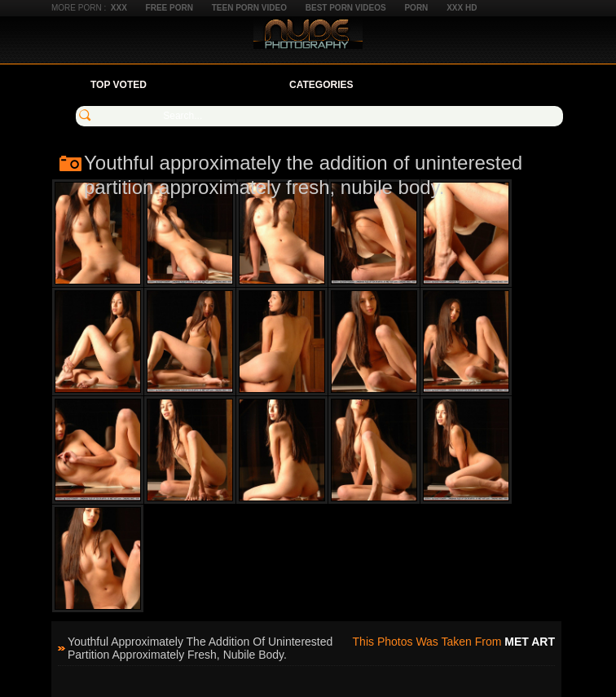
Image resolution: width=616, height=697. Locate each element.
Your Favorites (218, 85)
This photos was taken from (454, 642)
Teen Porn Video (249, 8)
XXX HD (462, 8)
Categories (321, 85)
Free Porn (169, 8)
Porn (416, 8)
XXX (119, 8)
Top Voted (119, 85)
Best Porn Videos (346, 8)
